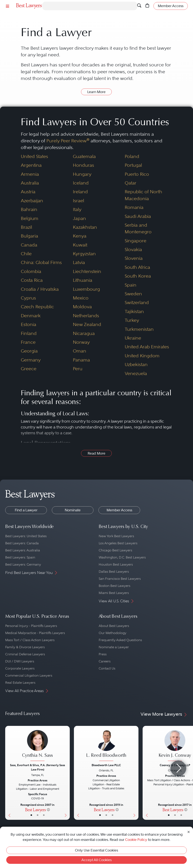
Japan (79, 218)
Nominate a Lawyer (114, 647)
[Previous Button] (8, 773)
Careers (105, 661)
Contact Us (107, 668)
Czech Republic (37, 307)
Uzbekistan (136, 365)
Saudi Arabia (138, 216)
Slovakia (133, 250)
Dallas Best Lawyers (114, 572)
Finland (29, 333)
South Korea (138, 276)
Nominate (73, 510)
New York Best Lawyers (116, 536)
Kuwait (80, 245)
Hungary (82, 174)
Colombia (31, 271)
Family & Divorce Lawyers (25, 647)
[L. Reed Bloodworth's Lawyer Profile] (106, 746)
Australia (30, 183)
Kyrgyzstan (84, 254)
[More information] (48, 810)
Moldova (82, 307)
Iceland (81, 183)
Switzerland (137, 303)
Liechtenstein (87, 271)
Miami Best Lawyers (114, 593)
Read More (96, 453)
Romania (134, 207)
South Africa (137, 267)
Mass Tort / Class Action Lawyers (30, 640)
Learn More (96, 92)
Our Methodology (113, 633)
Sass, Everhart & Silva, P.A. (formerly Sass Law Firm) (37, 767)
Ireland (80, 192)
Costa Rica (32, 280)
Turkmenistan (139, 329)
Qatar (131, 183)
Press (103, 654)
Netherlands (86, 316)
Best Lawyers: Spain (20, 557)
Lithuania (83, 280)
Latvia (79, 262)
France (28, 342)
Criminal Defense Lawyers (25, 654)
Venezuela (136, 373)
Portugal (133, 165)
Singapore (136, 241)
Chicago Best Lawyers (115, 550)
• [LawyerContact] (44, 815)
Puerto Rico (137, 174)
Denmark (31, 316)
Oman (80, 351)
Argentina (31, 165)
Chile (26, 254)
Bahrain (29, 209)
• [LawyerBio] (38, 815)
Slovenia (134, 258)
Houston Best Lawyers (116, 564)
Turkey (132, 320)
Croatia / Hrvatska (40, 289)
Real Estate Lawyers (20, 683)
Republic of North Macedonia (143, 195)
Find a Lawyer (26, 510)
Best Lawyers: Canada (22, 543)
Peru (78, 369)
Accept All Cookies (96, 860)
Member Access (119, 510)
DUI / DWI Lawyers (20, 661)
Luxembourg (86, 289)
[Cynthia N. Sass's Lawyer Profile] (37, 746)
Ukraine (133, 338)
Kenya (80, 236)
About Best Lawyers (114, 626)
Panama (81, 360)
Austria (28, 192)
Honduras (83, 165)
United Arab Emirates (147, 347)
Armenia (30, 174)
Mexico (81, 298)
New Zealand (87, 324)
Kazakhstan (85, 227)
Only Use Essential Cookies (96, 850)
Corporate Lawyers (20, 668)
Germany (31, 360)
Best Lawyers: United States (26, 536)
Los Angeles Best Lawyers (118, 543)
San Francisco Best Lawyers (120, 579)
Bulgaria (29, 236)
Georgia (29, 351)
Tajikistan (134, 311)
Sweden (133, 294)
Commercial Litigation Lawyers (29, 675)
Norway (81, 342)
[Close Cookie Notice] (189, 831)
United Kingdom (142, 356)
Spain (131, 285)
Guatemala (84, 156)
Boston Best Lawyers (115, 586)
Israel (78, 201)
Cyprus (28, 298)
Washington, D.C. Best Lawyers (122, 557)
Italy (77, 209)
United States (34, 156)
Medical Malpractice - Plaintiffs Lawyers (35, 633)
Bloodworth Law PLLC (106, 765)
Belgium (30, 218)
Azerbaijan (32, 201)
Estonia (29, 324)
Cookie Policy (136, 840)
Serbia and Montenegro (138, 228)
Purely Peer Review (68, 141)
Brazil (26, 227)
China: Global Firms (41, 262)
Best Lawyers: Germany (23, 564)
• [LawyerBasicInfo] (31, 815)
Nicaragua (84, 333)
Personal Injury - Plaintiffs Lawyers (31, 626)
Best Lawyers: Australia (23, 550)
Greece (29, 369)
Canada (29, 245)
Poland (132, 156)
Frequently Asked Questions (120, 640)
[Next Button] (67, 773)
